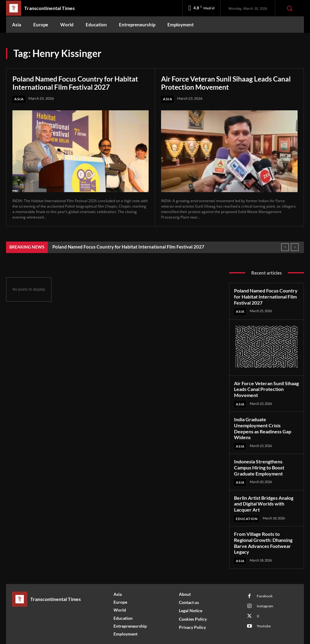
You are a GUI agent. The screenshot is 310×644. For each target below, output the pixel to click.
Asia (19, 99)
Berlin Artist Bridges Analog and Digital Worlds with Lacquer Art (263, 494)
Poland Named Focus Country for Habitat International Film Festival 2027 (80, 83)
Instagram (265, 589)
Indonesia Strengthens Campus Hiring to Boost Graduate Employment (266, 458)
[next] (295, 247)
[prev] (285, 247)
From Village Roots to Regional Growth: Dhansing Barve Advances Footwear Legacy (266, 529)
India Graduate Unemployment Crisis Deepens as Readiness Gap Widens (266, 423)
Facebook (265, 579)
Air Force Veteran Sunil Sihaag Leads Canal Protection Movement (221, 83)
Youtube (264, 609)
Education (247, 508)
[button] (289, 8)
